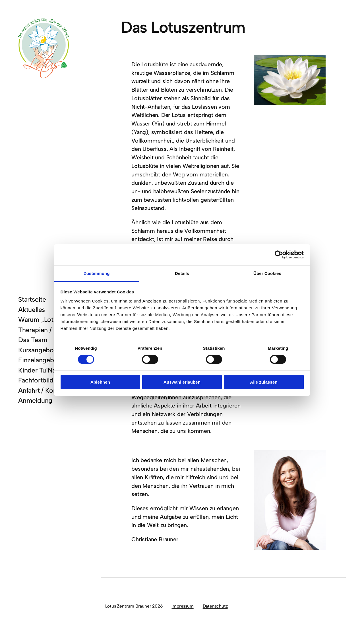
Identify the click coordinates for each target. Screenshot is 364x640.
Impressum (182, 606)
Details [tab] (182, 273)
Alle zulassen (264, 382)
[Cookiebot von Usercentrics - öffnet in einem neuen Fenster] (279, 255)
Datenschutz (215, 606)
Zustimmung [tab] (97, 273)
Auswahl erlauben (182, 382)
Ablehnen (100, 382)
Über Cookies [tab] (267, 273)
